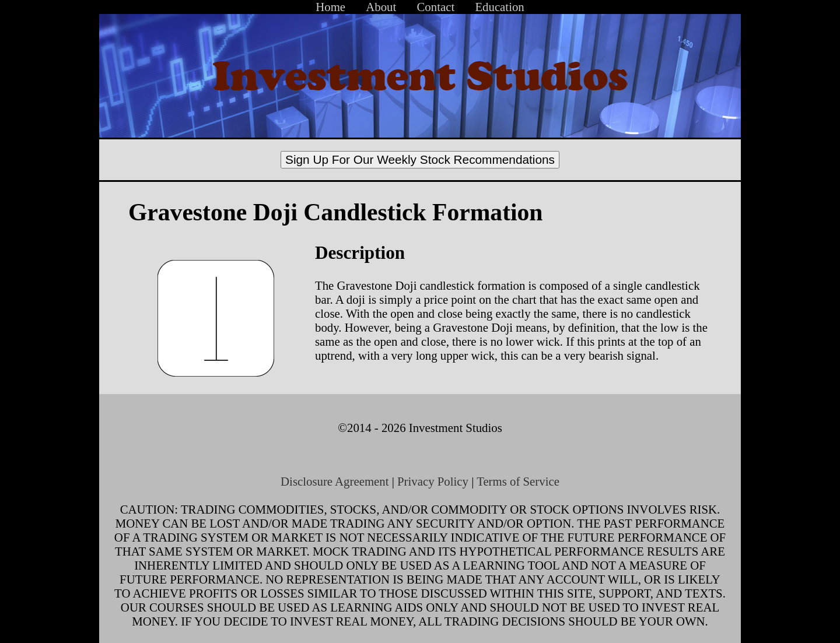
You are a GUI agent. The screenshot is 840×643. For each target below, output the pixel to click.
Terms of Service (518, 481)
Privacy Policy (433, 481)
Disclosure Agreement (335, 481)
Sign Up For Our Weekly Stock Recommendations (420, 159)
